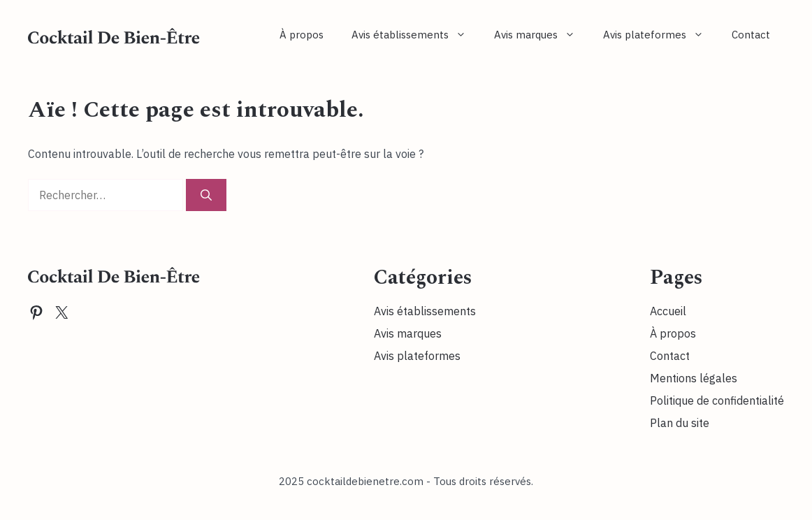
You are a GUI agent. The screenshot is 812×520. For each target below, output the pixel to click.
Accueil (668, 311)
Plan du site (680, 423)
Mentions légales (694, 378)
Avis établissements (416, 35)
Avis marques (542, 35)
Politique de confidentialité (717, 400)
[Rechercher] (206, 195)
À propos (302, 35)
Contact (751, 35)
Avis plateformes (660, 35)
